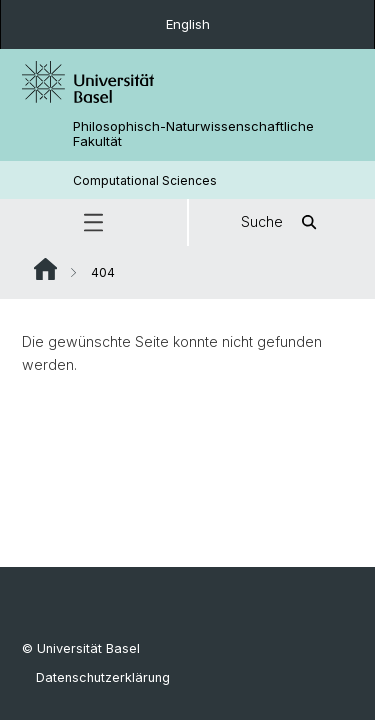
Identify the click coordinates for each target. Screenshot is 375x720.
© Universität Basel (81, 648)
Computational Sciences (145, 180)
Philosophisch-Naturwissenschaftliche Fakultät (193, 134)
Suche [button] (282, 222)
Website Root (45, 269)
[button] (93, 222)
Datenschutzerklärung (103, 677)
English (188, 24)
